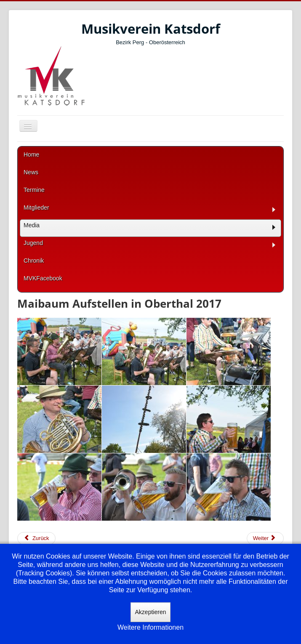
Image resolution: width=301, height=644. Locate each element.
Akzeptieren (151, 612)
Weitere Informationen (150, 627)
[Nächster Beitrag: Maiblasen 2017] (265, 538)
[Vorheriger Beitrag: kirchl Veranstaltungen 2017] (36, 538)
